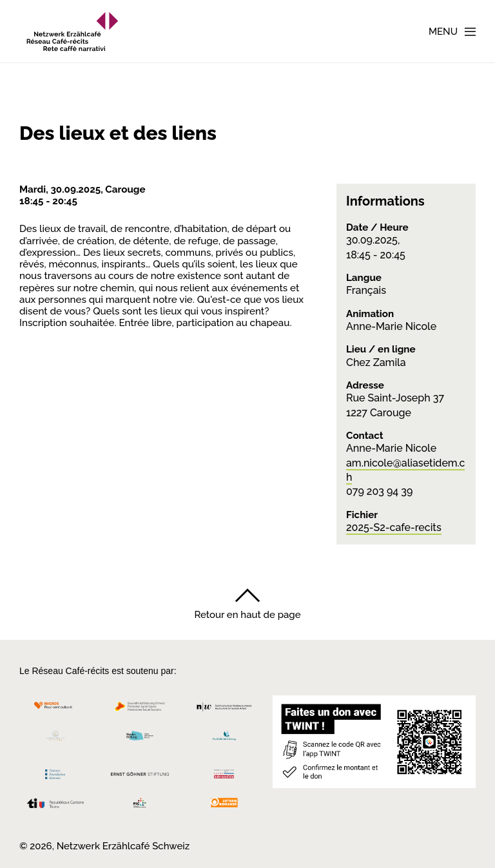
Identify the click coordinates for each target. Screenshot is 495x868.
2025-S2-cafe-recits (394, 527)
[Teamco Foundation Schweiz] (55, 773)
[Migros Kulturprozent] (55, 710)
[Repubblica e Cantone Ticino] (55, 806)
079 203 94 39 (379, 491)
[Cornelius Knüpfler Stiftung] (55, 739)
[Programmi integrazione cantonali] (140, 806)
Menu (443, 32)
